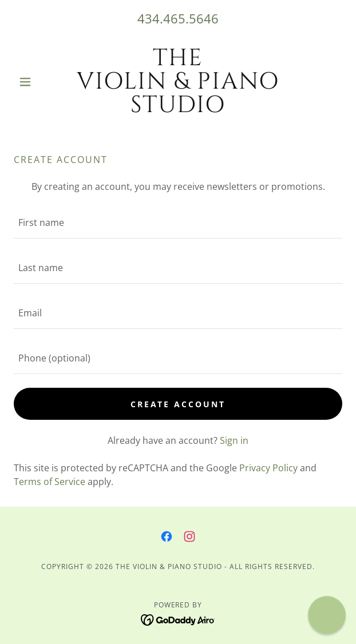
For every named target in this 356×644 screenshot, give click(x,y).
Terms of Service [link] (50, 482)
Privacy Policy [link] (268, 468)
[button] (38, 82)
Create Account (178, 404)
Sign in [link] (234, 440)
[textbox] (178, 223)
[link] (178, 82)
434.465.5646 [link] (178, 18)
